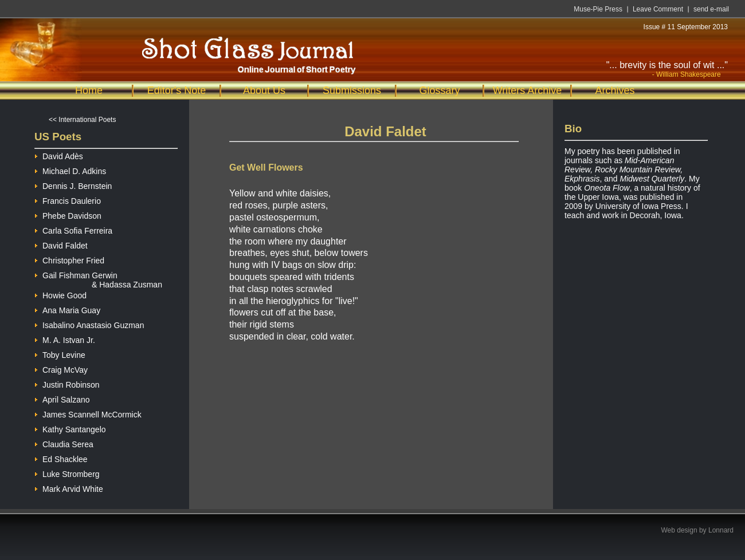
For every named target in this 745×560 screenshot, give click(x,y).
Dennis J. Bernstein (73, 185)
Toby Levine (60, 354)
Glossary (439, 90)
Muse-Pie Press (598, 9)
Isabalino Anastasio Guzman (89, 324)
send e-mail (711, 9)
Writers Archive (528, 90)
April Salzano (62, 398)
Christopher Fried (69, 259)
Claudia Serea (64, 443)
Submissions (352, 90)
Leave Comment (658, 9)
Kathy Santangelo (70, 428)
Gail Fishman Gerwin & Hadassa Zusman (98, 275)
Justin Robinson (67, 383)
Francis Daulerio (68, 200)
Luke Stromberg (67, 473)
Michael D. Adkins (70, 170)
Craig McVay (61, 368)
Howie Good (60, 294)
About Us (264, 90)
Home (89, 90)
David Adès (59, 155)
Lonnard (721, 530)
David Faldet (61, 244)
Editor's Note (177, 90)
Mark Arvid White (69, 488)
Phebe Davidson (68, 214)
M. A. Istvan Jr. (65, 339)
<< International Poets (82, 120)
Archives (615, 90)
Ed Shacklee (61, 458)
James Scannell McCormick (88, 413)
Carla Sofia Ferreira (73, 229)
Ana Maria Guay (67, 309)
